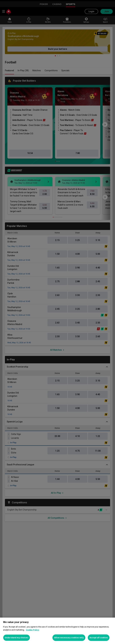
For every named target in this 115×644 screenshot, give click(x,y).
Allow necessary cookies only (69, 638)
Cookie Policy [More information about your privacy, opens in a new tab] (33, 630)
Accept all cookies (99, 638)
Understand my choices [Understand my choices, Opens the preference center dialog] (17, 638)
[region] (57, 631)
